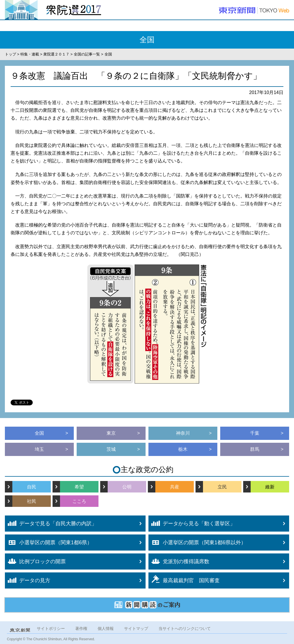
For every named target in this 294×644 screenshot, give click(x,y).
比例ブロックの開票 (35, 561)
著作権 (81, 628)
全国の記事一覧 (87, 54)
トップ (10, 54)
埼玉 (39, 449)
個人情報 (106, 628)
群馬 (255, 449)
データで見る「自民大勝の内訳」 (51, 524)
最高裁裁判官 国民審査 (184, 579)
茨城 (111, 449)
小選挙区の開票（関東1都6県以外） (197, 543)
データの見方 (28, 580)
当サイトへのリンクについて (185, 628)
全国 (39, 433)
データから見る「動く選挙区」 (192, 524)
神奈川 (183, 433)
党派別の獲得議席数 (179, 561)
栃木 (183, 449)
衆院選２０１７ (56, 54)
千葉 (255, 433)
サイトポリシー (51, 628)
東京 (111, 433)
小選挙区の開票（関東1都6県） (49, 543)
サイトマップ (136, 628)
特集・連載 (30, 54)
